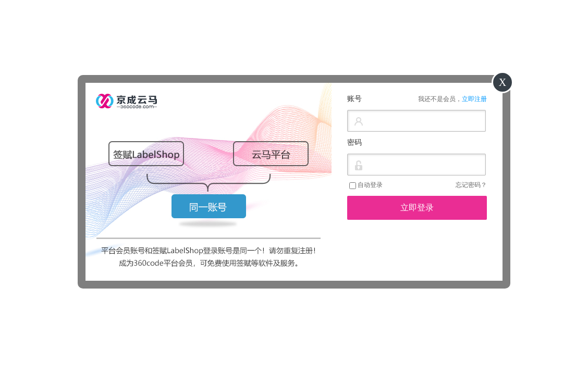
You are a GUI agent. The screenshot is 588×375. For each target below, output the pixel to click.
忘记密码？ (471, 185)
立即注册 (474, 99)
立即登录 (417, 208)
